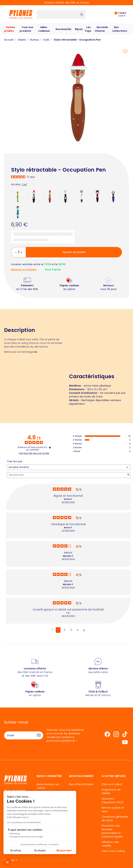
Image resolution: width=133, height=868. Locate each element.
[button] (7, 862)
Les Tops (88, 29)
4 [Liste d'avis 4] (78, 630)
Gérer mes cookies (113, 851)
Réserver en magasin (24, 270)
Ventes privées (10, 29)
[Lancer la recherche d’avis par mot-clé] (128, 475)
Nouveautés (64, 29)
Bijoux (79, 29)
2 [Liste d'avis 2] (64, 630)
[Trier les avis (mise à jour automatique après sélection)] (69, 467)
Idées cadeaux (44, 29)
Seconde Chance (101, 29)
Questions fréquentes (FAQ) (113, 800)
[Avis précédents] (52, 630)
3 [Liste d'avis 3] (71, 630)
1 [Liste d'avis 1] (58, 630)
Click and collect (112, 784)
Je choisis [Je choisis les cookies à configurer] (20, 851)
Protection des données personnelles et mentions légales (112, 831)
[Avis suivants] (84, 630)
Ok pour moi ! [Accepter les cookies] (45, 851)
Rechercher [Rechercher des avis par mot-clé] (67, 475)
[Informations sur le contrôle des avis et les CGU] (50, 448)
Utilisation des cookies (110, 844)
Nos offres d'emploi (81, 784)
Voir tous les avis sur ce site (34, 453)
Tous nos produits (26, 29)
